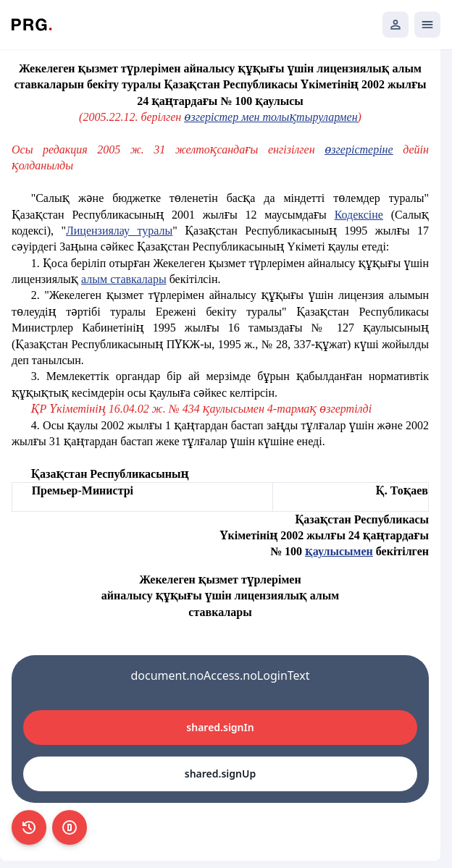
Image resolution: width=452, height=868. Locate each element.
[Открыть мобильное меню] (427, 25)
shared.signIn (220, 727)
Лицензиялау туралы (119, 231)
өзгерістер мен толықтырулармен (271, 117)
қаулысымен (339, 551)
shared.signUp (220, 774)
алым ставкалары (124, 279)
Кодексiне (359, 215)
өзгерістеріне (359, 149)
